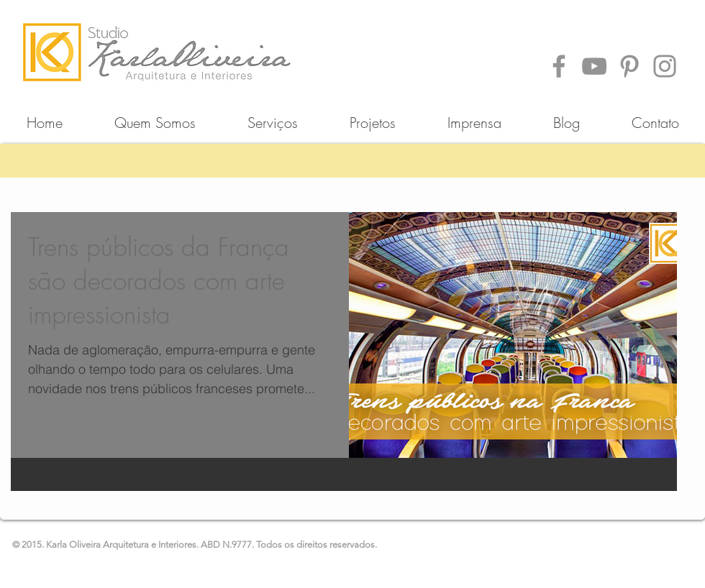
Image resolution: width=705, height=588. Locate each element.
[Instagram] (665, 66)
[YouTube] (594, 66)
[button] (373, 116)
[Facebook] (559, 66)
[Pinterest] (629, 66)
